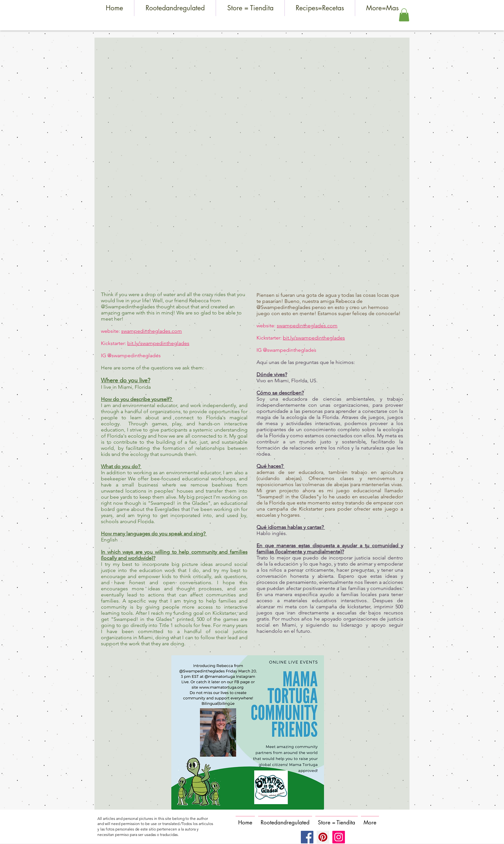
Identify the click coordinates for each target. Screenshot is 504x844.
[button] (404, 15)
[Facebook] (307, 837)
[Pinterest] (323, 837)
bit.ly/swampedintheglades (158, 343)
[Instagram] (339, 837)
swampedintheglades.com (152, 331)
